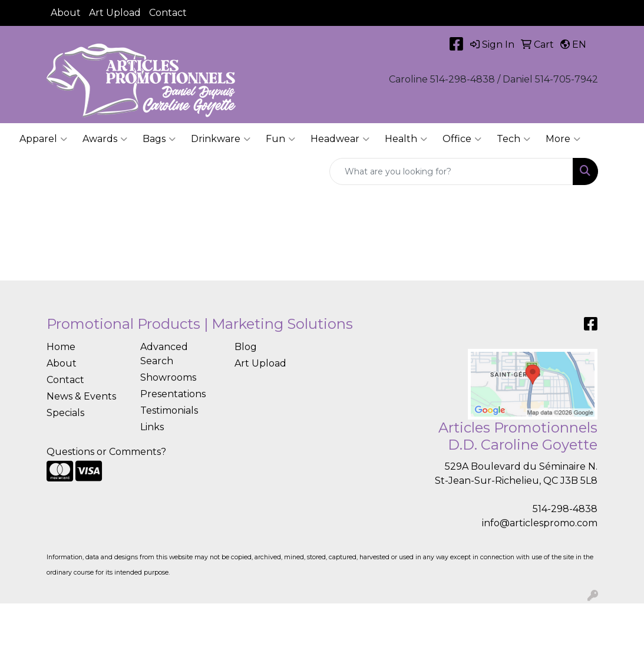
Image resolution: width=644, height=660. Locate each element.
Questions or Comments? (106, 452)
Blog (246, 347)
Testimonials (169, 410)
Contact (168, 13)
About (66, 13)
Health (406, 139)
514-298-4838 (565, 509)
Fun (280, 139)
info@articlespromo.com (540, 523)
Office (462, 139)
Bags (159, 139)
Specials (65, 413)
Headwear (340, 139)
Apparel (43, 139)
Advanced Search (164, 354)
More (563, 139)
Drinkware (221, 139)
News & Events (81, 396)
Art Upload (115, 13)
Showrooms (168, 377)
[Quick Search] (451, 171)
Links (152, 427)
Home (61, 347)
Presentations (173, 394)
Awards (105, 139)
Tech (513, 139)
